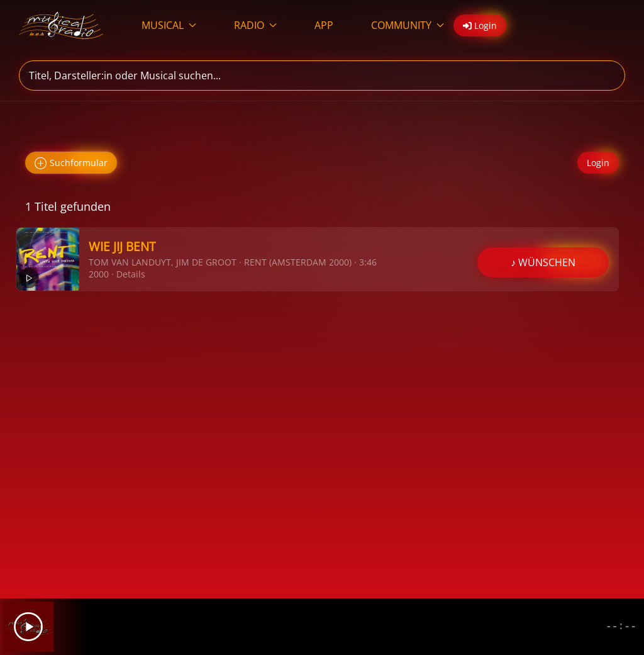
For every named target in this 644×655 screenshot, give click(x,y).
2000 (99, 274)
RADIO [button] (255, 25)
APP (324, 25)
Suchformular (71, 163)
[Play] (28, 627)
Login (598, 163)
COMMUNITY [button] (408, 25)
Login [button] (480, 25)
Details (131, 274)
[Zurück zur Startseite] (61, 25)
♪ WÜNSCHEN (543, 262)
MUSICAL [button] (169, 25)
